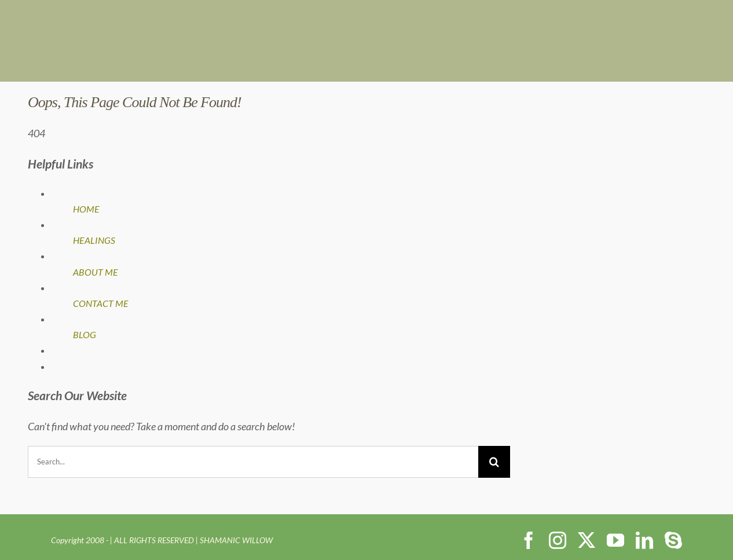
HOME (86, 209)
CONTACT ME (101, 303)
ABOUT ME (96, 272)
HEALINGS (94, 240)
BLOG (85, 334)
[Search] (494, 462)
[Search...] (253, 462)
